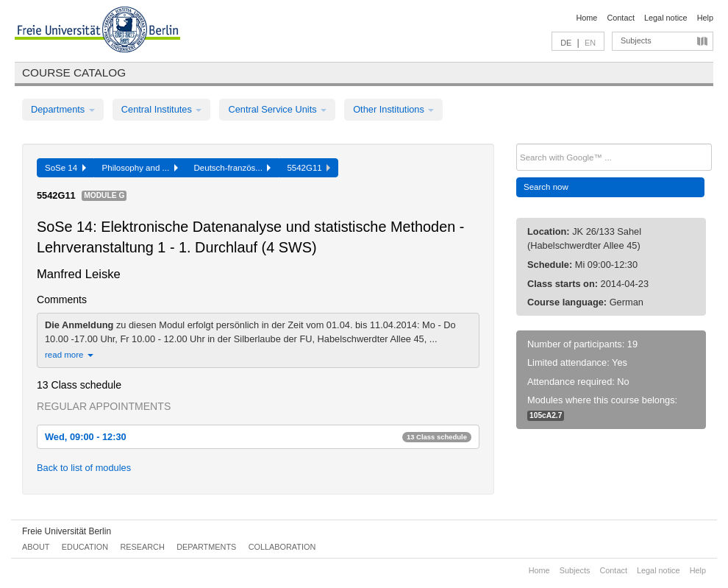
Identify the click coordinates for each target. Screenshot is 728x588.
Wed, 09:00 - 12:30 (258, 437)
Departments (63, 109)
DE (566, 43)
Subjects (636, 40)
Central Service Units (277, 109)
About (36, 547)
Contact (620, 18)
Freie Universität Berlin (67, 531)
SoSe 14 (65, 168)
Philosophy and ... (140, 168)
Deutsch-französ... (233, 168)
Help (705, 18)
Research (142, 547)
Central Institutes (162, 109)
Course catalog (74, 72)
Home (586, 18)
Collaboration (282, 547)
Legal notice (666, 18)
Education (85, 547)
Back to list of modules (84, 468)
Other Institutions (393, 109)
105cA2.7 (546, 415)
